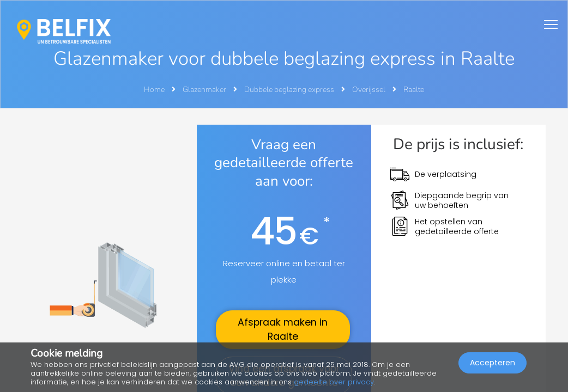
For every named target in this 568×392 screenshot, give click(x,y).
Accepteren (493, 363)
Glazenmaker (205, 90)
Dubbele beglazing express (290, 90)
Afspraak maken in (283, 329)
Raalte (414, 90)
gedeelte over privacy (334, 382)
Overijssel (370, 90)
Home (154, 90)
